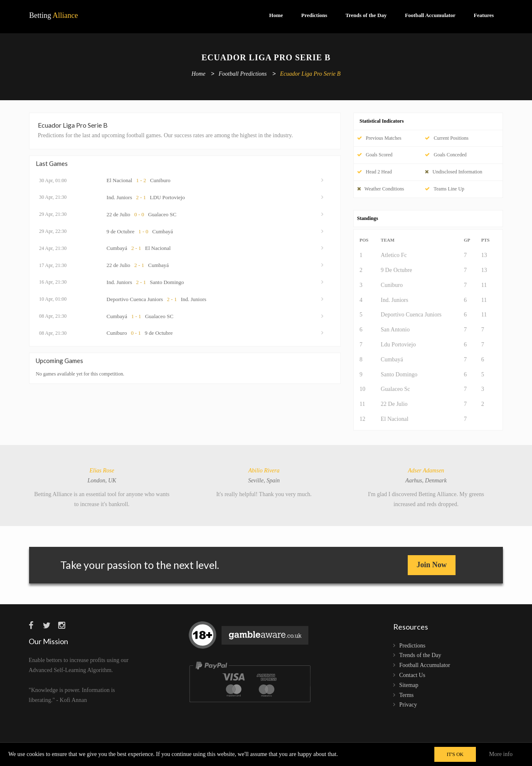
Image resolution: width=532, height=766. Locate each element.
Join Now (432, 565)
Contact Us (413, 675)
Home (276, 15)
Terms (407, 695)
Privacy (408, 705)
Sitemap (409, 685)
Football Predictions (243, 74)
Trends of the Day (366, 15)
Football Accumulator (430, 15)
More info (501, 754)
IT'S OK (455, 754)
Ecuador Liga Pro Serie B (310, 74)
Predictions (314, 15)
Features (484, 15)
